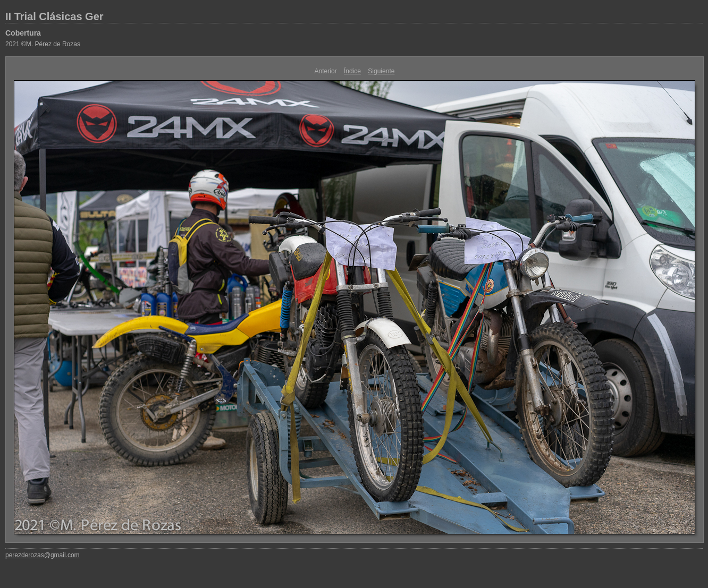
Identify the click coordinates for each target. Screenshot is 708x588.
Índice (352, 71)
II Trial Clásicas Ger (54, 16)
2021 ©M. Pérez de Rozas (43, 44)
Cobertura (23, 33)
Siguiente (381, 71)
